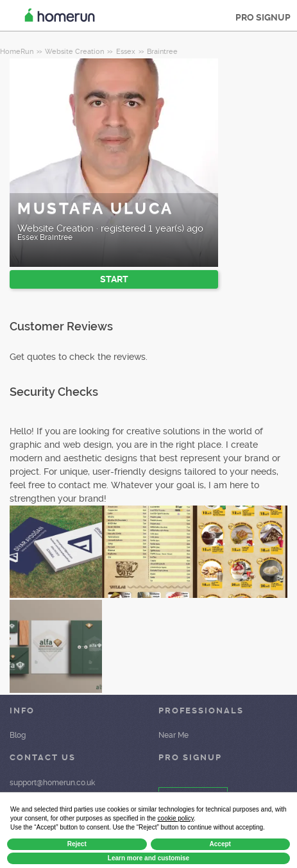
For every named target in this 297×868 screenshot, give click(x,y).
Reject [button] (77, 844)
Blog (18, 735)
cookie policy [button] (176, 818)
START (114, 279)
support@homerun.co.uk (52, 783)
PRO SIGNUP (263, 17)
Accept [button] (220, 844)
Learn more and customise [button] (148, 858)
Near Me (174, 735)
